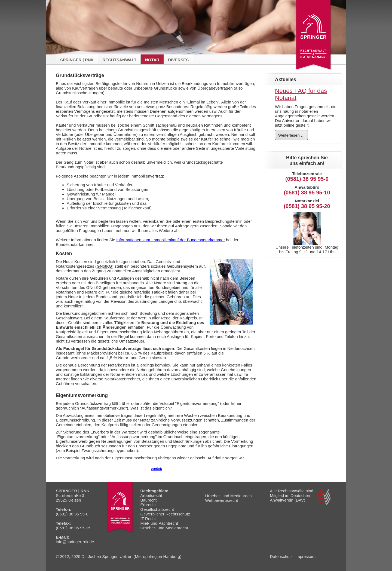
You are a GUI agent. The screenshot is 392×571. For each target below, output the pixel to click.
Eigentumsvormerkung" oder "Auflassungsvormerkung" (107, 437)
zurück (157, 469)
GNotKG (104, 266)
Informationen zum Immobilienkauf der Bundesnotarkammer (171, 240)
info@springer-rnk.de (75, 542)
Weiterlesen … (293, 136)
